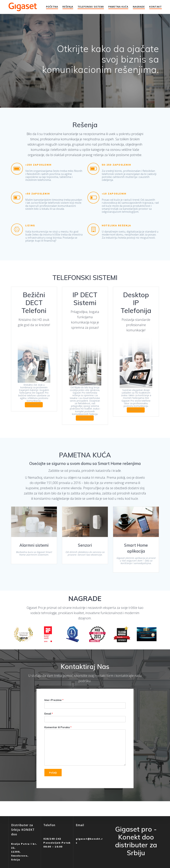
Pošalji (54, 781)
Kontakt (156, 7)
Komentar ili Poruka (58, 735)
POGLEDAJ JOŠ (34, 411)
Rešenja (68, 7)
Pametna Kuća (118, 7)
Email (49, 721)
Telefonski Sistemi (91, 7)
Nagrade (139, 7)
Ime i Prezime (54, 708)
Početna (52, 7)
